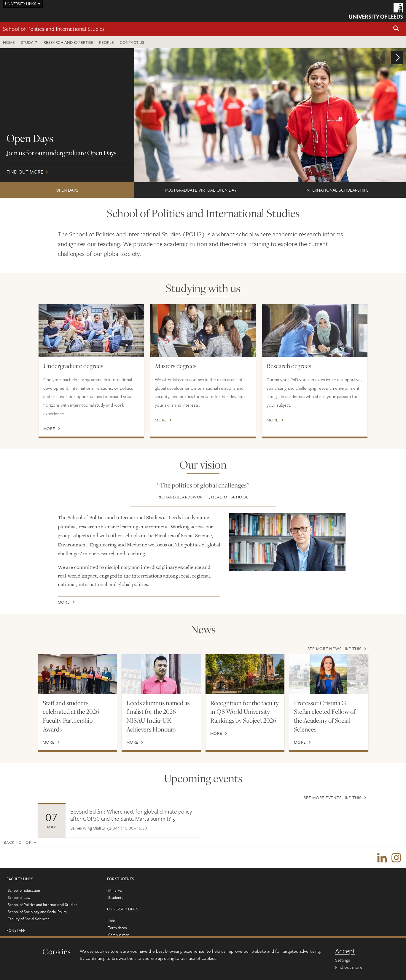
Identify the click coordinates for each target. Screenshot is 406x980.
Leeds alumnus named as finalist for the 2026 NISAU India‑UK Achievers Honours (158, 716)
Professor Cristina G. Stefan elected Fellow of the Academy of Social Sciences (325, 716)
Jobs (112, 921)
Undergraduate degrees (73, 366)
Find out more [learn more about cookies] (349, 967)
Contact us (132, 42)
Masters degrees (176, 366)
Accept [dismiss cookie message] (345, 951)
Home (9, 42)
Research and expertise (68, 42)
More (49, 429)
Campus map (119, 935)
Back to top (17, 842)
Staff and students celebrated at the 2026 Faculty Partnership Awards (71, 716)
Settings (343, 960)
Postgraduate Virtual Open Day (201, 190)
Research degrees (289, 366)
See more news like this (335, 648)
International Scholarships (337, 190)
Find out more (203, 115)
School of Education (24, 891)
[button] (396, 29)
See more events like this (333, 797)
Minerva (115, 891)
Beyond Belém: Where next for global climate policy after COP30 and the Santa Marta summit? (131, 815)
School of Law (19, 898)
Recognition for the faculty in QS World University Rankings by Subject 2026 (245, 712)
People (106, 42)
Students (116, 898)
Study (27, 42)
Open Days (67, 190)
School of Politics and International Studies (54, 29)
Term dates (117, 928)
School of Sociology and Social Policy (37, 912)
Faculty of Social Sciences (28, 919)
